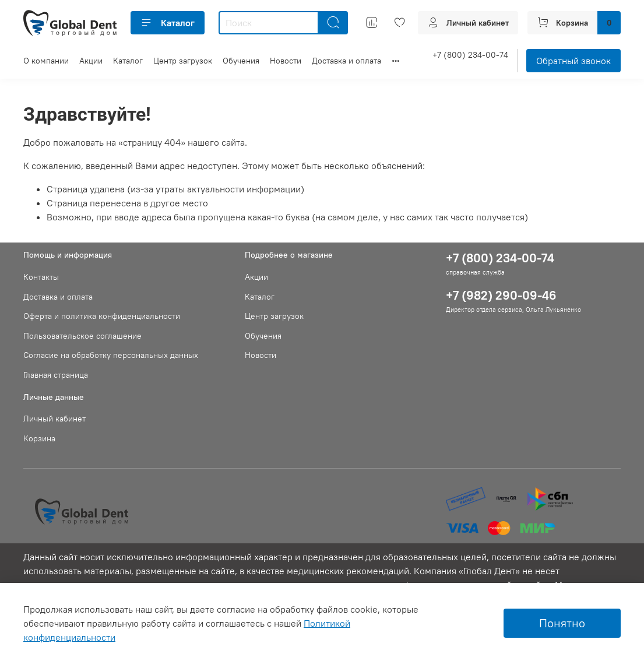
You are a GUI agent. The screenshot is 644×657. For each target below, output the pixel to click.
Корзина (39, 438)
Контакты (41, 277)
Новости (286, 61)
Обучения (241, 61)
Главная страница (56, 375)
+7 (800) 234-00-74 (470, 55)
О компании (46, 61)
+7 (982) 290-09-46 (501, 295)
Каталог (168, 23)
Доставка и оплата (346, 61)
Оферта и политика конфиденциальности (102, 316)
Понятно (562, 623)
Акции (91, 61)
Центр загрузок (183, 61)
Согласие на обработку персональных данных (111, 355)
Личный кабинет (54, 419)
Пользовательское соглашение (82, 336)
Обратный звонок (573, 61)
